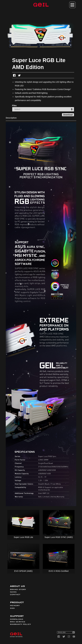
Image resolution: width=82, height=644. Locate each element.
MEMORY (15, 605)
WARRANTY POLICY (20, 624)
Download (68, 115)
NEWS (13, 592)
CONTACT (15, 594)
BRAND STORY (18, 589)
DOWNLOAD (17, 619)
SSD (12, 608)
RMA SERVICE (18, 622)
